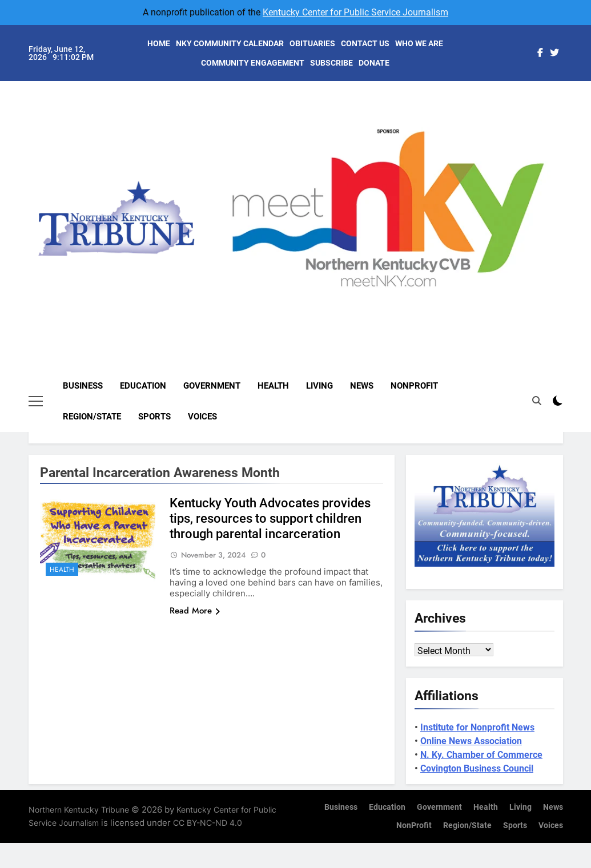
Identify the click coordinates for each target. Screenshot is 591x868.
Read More (195, 611)
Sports (154, 417)
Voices (202, 417)
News (362, 386)
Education (143, 386)
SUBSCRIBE (331, 63)
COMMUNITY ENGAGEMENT (253, 63)
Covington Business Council (477, 768)
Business (83, 386)
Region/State (92, 417)
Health (273, 386)
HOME (159, 43)
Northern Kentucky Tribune (79, 810)
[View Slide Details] (409, 207)
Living (319, 386)
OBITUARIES (312, 43)
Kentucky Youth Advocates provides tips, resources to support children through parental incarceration (270, 518)
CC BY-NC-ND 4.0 (208, 823)
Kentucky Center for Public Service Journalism (355, 12)
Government (212, 386)
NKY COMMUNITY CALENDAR (230, 43)
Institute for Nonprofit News (477, 727)
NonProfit (414, 386)
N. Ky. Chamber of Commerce (481, 755)
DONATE (374, 63)
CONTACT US (365, 43)
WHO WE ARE (419, 43)
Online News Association (471, 741)
